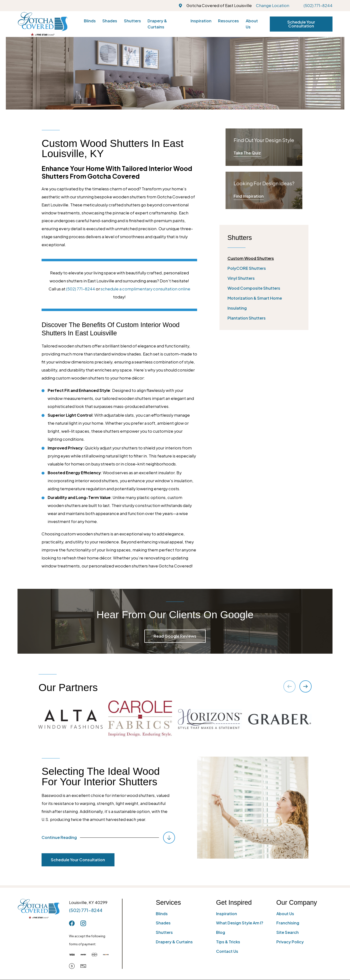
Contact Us (227, 951)
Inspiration (227, 914)
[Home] (43, 24)
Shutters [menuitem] (132, 21)
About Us (285, 914)
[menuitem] (264, 258)
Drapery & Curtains (174, 942)
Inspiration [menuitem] (201, 21)
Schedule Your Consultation (301, 24)
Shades (163, 923)
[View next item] (305, 686)
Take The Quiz (247, 153)
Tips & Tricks (228, 942)
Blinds (162, 914)
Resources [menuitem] (228, 21)
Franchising (288, 923)
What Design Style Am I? (240, 923)
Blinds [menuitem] (90, 21)
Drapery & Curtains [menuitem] (157, 24)
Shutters (164, 932)
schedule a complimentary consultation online (145, 289)
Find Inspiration (249, 196)
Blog (221, 932)
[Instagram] (83, 923)
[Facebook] (72, 923)
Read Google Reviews (175, 636)
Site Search (288, 932)
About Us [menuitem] (252, 24)
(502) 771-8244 (318, 5)
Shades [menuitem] (110, 21)
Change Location (273, 5)
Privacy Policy (290, 942)
